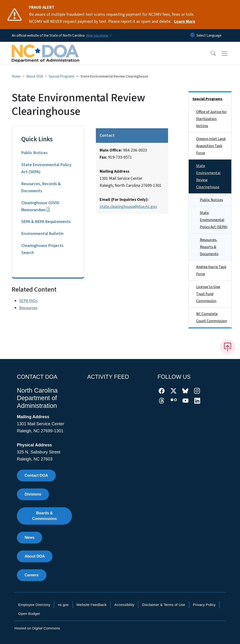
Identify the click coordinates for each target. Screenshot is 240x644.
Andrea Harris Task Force (211, 270)
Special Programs (62, 76)
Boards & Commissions (44, 516)
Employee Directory (34, 605)
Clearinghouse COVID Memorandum (40, 206)
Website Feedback (92, 605)
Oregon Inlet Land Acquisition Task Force (211, 146)
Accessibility (124, 605)
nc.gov (63, 605)
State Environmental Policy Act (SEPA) (46, 168)
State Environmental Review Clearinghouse (208, 176)
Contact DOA (36, 475)
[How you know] (99, 35)
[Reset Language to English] (192, 35)
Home (16, 76)
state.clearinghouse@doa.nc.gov (128, 207)
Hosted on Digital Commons (37, 628)
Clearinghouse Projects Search (42, 249)
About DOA (35, 76)
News (30, 537)
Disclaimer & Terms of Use (164, 605)
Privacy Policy (204, 605)
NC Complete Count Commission (212, 317)
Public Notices (34, 153)
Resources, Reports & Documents (209, 247)
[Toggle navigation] (229, 54)
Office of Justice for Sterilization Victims (211, 119)
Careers (32, 575)
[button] (210, 54)
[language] (209, 35)
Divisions (33, 494)
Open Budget (29, 614)
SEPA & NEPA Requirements (46, 222)
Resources (28, 308)
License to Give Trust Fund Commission (208, 294)
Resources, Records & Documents (41, 187)
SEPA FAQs (28, 301)
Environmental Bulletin (42, 234)
